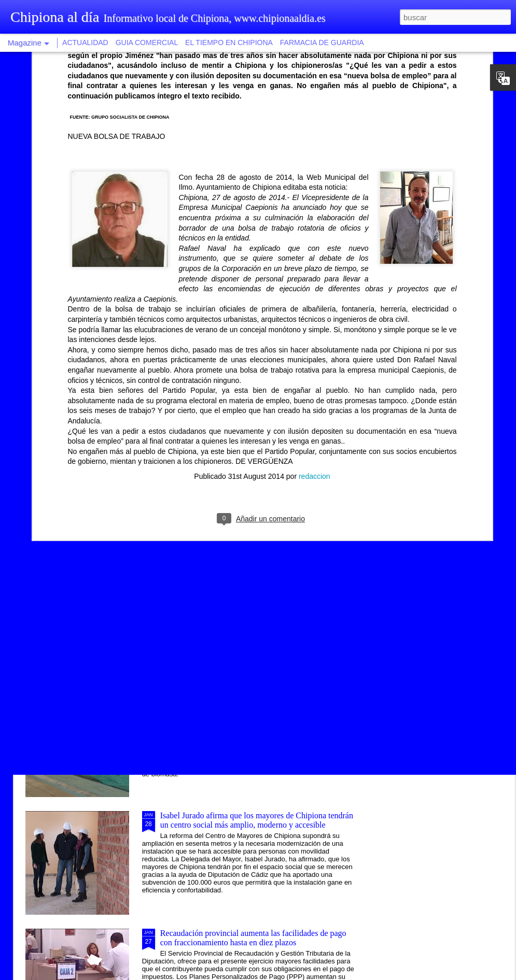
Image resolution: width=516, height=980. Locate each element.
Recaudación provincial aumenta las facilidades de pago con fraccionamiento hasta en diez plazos (253, 938)
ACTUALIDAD (85, 42)
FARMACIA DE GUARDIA (322, 42)
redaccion (315, 326)
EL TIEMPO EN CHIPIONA (229, 42)
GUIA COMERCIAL (147, 42)
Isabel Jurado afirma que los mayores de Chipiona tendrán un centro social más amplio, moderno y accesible (257, 820)
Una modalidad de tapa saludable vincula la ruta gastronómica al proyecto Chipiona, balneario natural (248, 585)
